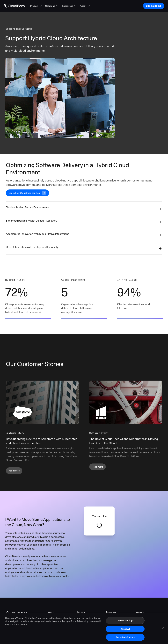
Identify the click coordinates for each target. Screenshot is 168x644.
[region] (84, 629)
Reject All (125, 629)
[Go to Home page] (14, 6)
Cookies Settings (125, 620)
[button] (36, 6)
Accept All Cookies (125, 637)
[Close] (163, 628)
